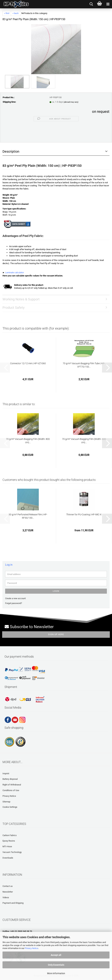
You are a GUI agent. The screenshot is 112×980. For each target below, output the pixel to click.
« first (7, 13)
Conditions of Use (11, 790)
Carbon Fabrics (10, 835)
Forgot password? (14, 603)
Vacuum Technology (12, 852)
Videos (6, 897)
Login (56, 591)
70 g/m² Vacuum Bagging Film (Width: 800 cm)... (28, 441)
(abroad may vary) (71, 102)
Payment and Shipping (13, 903)
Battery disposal (10, 779)
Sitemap (6, 802)
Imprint (6, 773)
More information (56, 973)
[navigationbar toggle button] (108, 4)
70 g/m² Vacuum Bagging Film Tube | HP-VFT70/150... (84, 365)
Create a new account (15, 598)
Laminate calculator (14, 272)
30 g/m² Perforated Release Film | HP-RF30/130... (28, 516)
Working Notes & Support (21, 299)
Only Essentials (56, 965)
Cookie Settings (10, 807)
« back (16, 13)
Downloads (8, 858)
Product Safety (13, 308)
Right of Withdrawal (12, 785)
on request (101, 112)
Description (11, 151)
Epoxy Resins (9, 841)
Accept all (56, 955)
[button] (107, 368)
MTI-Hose (7, 846)
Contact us (8, 886)
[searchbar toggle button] (91, 4)
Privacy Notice (32, 948)
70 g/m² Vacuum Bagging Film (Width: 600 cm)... (84, 441)
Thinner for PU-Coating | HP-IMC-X (84, 514)
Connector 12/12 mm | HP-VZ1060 (28, 363)
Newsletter (8, 892)
